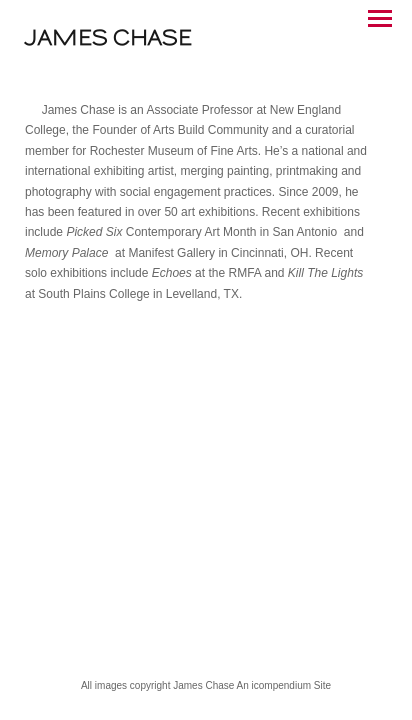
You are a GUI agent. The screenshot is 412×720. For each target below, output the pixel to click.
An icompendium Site (284, 685)
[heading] (108, 41)
